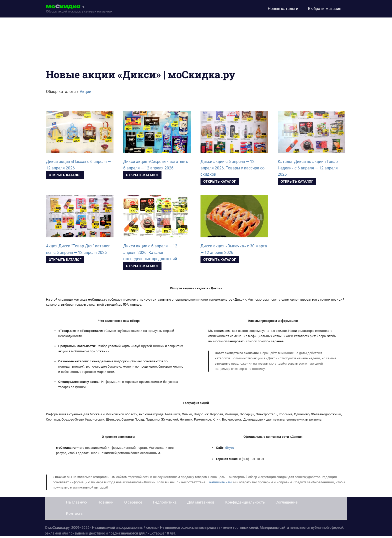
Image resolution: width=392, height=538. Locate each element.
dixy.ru (230, 448)
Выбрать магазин (325, 9)
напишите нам (220, 482)
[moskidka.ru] (79, 9)
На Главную (76, 502)
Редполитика (165, 502)
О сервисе (133, 502)
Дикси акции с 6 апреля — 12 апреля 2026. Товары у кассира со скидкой (232, 168)
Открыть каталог (65, 175)
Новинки (105, 502)
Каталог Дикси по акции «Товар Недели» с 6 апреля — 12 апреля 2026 (308, 168)
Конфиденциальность (245, 502)
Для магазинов (201, 502)
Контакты (75, 514)
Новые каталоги (283, 9)
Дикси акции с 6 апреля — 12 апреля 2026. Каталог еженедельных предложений (150, 253)
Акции (85, 92)
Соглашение (286, 502)
